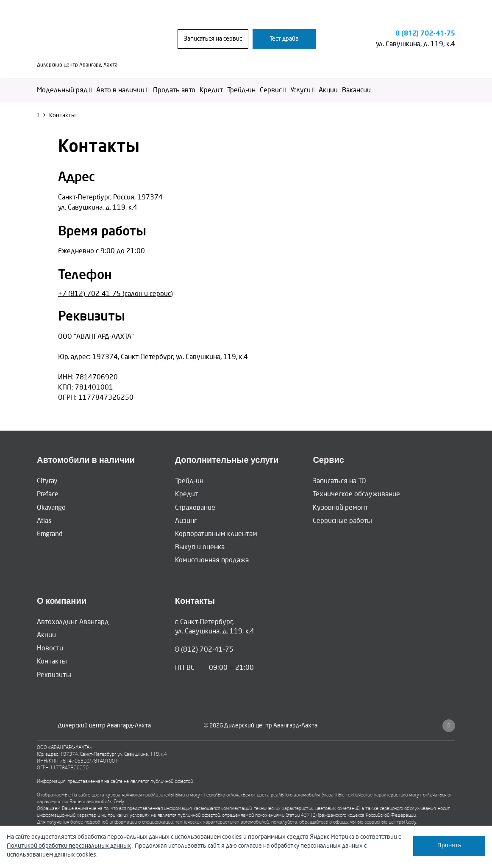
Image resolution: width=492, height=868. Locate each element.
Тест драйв (284, 39)
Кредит (211, 90)
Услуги (303, 90)
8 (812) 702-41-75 (425, 34)
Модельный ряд (64, 90)
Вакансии (356, 90)
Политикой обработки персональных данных (69, 846)
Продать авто (174, 90)
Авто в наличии (122, 90)
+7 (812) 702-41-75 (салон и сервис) (115, 294)
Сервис (273, 90)
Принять (449, 845)
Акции (328, 90)
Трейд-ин (241, 90)
